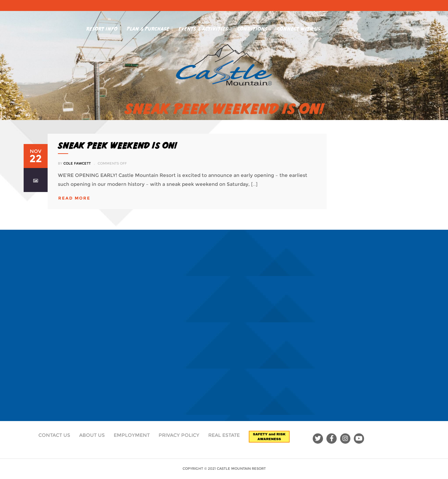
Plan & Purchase (150, 27)
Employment (132, 435)
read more (74, 198)
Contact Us (54, 435)
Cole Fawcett (77, 163)
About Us (92, 435)
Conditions (254, 27)
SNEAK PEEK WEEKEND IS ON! (117, 145)
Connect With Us (301, 27)
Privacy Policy (179, 435)
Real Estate (224, 435)
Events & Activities (205, 27)
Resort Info (104, 27)
